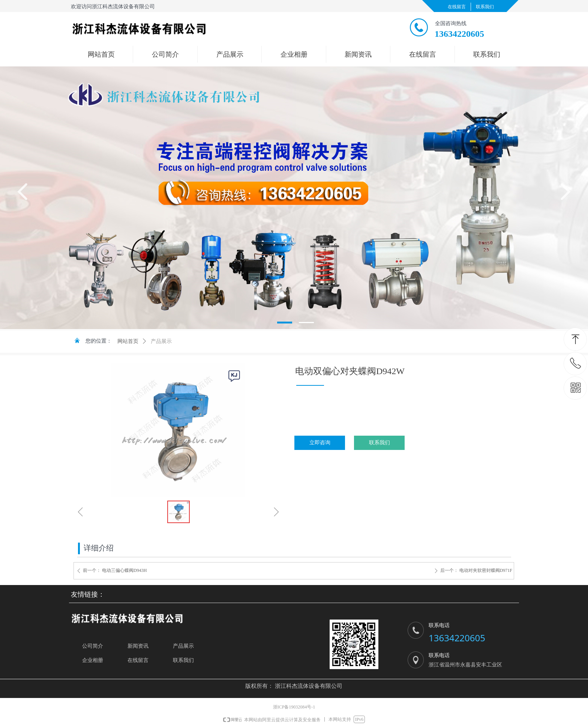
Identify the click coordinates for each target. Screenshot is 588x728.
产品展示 (161, 341)
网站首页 (128, 341)
